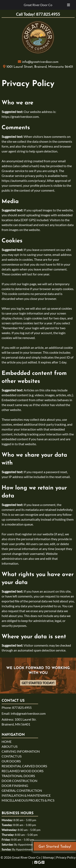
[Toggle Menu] (69, 5)
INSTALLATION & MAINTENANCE (26, 795)
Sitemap (48, 857)
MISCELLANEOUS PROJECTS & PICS (28, 800)
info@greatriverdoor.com (40, 62)
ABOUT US (10, 746)
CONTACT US (12, 756)
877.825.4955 (22, 707)
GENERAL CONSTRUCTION (22, 790)
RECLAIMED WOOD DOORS (22, 771)
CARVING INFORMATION (21, 751)
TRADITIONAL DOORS (18, 776)
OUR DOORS (11, 761)
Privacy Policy (66, 857)
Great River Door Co (38, 5)
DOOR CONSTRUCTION (19, 781)
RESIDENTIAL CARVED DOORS (24, 766)
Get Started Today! (38, 683)
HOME (7, 742)
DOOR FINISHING (15, 786)
